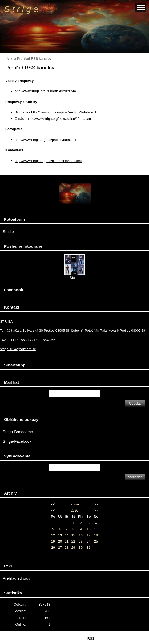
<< (53, 504)
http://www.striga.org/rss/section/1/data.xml (59, 119)
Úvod (9, 59)
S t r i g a (21, 9)
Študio (8, 232)
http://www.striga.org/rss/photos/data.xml (45, 140)
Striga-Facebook (17, 441)
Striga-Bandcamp (18, 432)
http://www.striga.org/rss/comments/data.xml (48, 161)
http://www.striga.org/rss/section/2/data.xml (64, 112)
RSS (91, 639)
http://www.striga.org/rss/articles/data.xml (46, 91)
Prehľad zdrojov (16, 578)
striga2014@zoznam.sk (18, 349)
